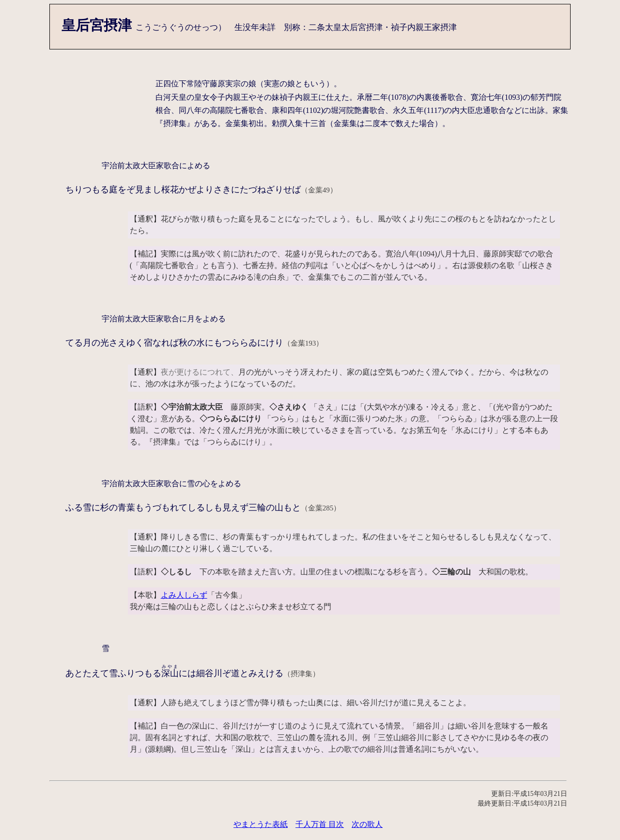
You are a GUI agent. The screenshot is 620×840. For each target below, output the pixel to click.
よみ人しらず (184, 595)
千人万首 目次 (320, 824)
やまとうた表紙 (261, 824)
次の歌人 (367, 824)
